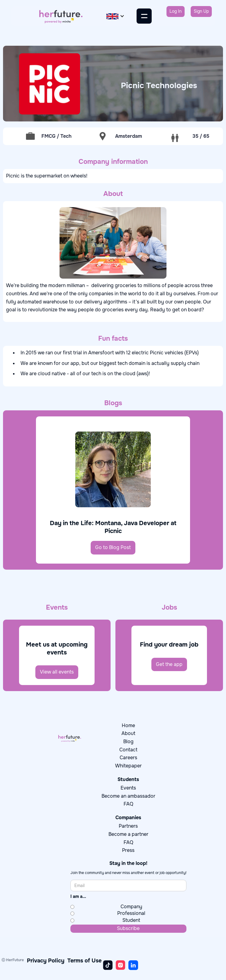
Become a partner (128, 834)
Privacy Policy (46, 961)
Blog (128, 742)
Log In (176, 11)
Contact (128, 750)
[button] (115, 16)
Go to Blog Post (113, 547)
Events (128, 788)
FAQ (128, 804)
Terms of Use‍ (84, 961)
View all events (57, 672)
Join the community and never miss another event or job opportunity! (128, 873)
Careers (128, 758)
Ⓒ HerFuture (13, 960)
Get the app (169, 664)
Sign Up (201, 11)
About (128, 733)
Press (128, 850)
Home (128, 725)
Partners (128, 826)
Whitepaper (128, 766)
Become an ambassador (128, 796)
